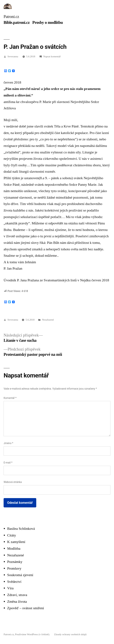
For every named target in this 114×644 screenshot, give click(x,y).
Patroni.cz (11, 17)
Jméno (8, 443)
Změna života (17, 601)
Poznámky (15, 562)
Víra (10, 588)
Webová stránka (13, 482)
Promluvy (14, 568)
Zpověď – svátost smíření (26, 608)
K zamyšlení (16, 542)
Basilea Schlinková (21, 529)
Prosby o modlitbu (48, 22)
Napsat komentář (52, 56)
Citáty (12, 535)
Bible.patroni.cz (17, 22)
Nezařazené (48, 320)
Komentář (10, 398)
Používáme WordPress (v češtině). (33, 634)
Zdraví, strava (17, 595)
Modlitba (14, 548)
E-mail (8, 463)
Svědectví (14, 582)
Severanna (13, 56)
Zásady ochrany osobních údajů (70, 634)
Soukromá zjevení (20, 575)
